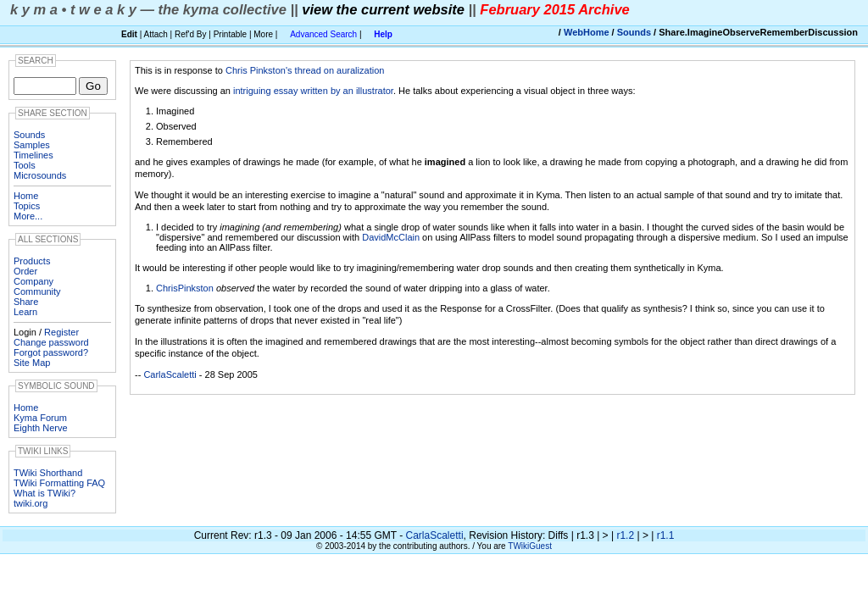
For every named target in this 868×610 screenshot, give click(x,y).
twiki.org (31, 503)
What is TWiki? (45, 493)
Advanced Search (323, 34)
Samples (32, 145)
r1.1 (666, 535)
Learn (25, 312)
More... (28, 216)
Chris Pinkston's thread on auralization (305, 70)
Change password (51, 342)
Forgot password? (51, 352)
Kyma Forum (40, 418)
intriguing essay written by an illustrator (313, 91)
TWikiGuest (530, 546)
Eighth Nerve (41, 428)
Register (61, 332)
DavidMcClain (391, 237)
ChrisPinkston (185, 288)
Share (26, 302)
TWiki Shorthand (48, 473)
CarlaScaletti (170, 374)
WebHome (587, 32)
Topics (27, 206)
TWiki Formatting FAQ (59, 483)
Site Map (32, 363)
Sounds (634, 32)
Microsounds (40, 175)
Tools (25, 165)
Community (37, 291)
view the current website (383, 9)
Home (26, 196)
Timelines (33, 155)
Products (32, 261)
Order (25, 271)
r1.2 (625, 535)
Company (33, 281)
